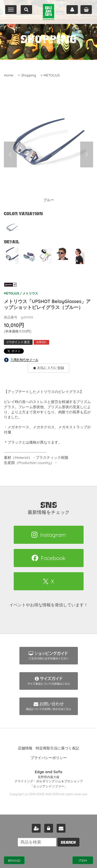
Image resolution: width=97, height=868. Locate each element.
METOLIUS (52, 75)
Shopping (29, 75)
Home (9, 75)
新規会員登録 (36, 828)
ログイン (49, 828)
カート (86, 10)
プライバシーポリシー (49, 758)
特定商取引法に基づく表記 (57, 748)
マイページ (72, 10)
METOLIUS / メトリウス (21, 288)
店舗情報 (25, 748)
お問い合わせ (61, 828)
